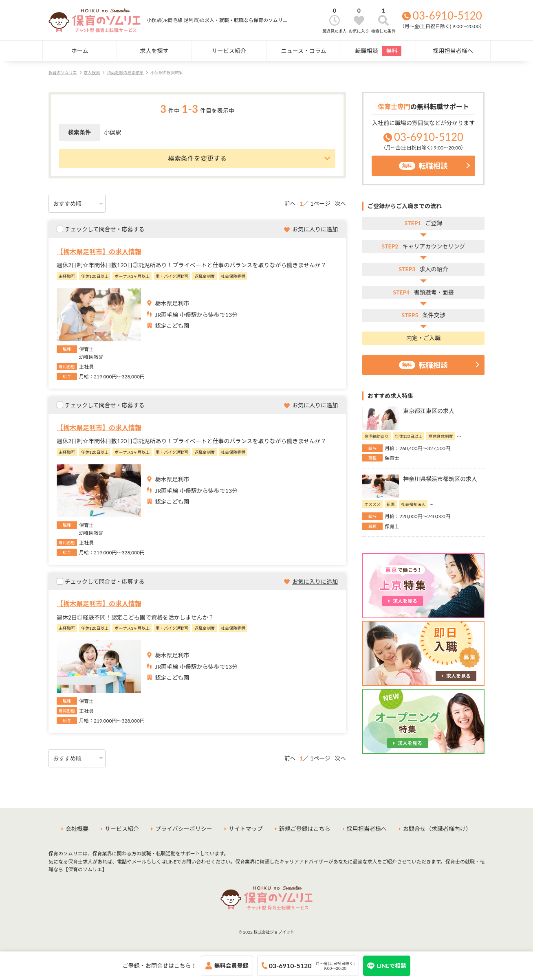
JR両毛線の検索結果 (125, 73)
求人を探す (154, 51)
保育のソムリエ (63, 73)
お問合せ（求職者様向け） (437, 829)
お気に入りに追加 (315, 229)
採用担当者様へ (453, 51)
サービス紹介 (229, 51)
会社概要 (77, 829)
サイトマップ (246, 829)
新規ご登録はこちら (305, 829)
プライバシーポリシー (184, 829)
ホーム (80, 51)
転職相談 (378, 51)
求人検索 (92, 73)
